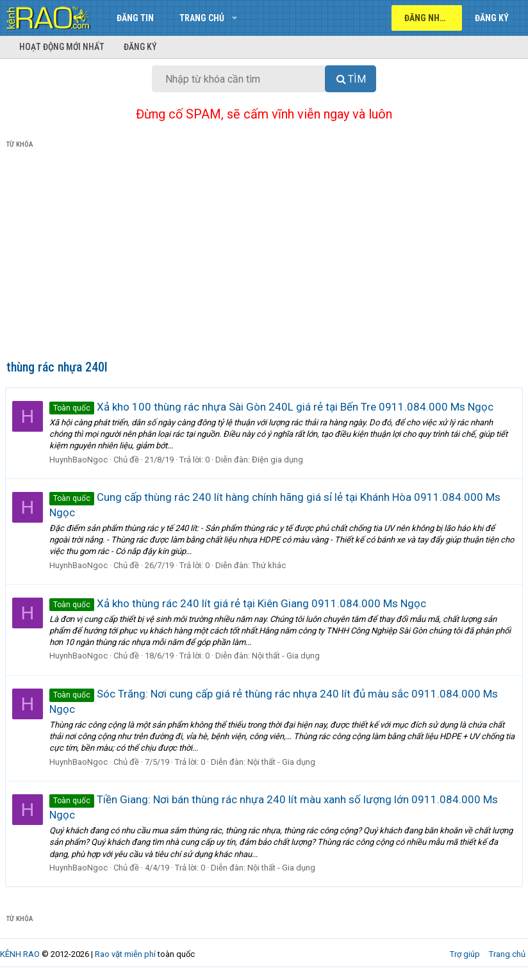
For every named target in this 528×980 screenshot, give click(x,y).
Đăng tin (135, 18)
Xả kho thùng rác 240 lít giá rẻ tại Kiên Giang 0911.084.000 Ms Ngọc (239, 603)
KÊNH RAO (20, 954)
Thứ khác (270, 565)
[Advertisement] (264, 257)
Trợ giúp (465, 954)
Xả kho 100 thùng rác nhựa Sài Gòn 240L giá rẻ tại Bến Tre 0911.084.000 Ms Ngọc (273, 407)
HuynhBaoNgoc (80, 460)
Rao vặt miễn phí (125, 954)
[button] (234, 18)
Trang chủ (202, 18)
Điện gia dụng (279, 460)
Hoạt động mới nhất (62, 47)
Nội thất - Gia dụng (287, 656)
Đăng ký (140, 47)
